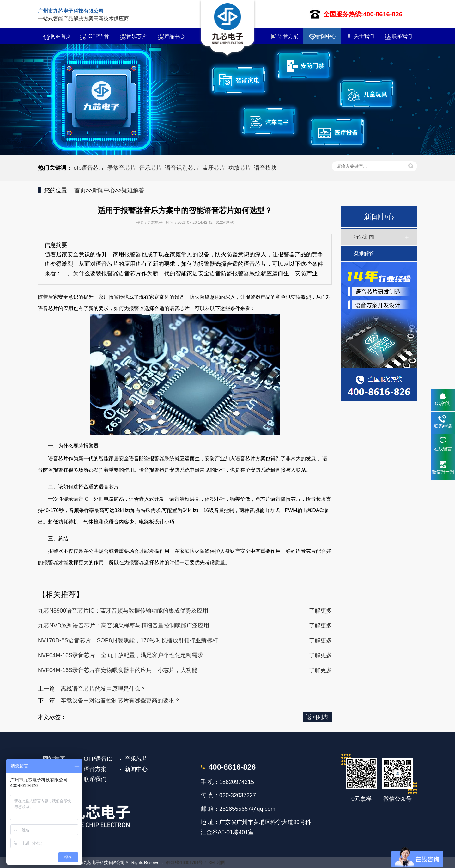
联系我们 (402, 36)
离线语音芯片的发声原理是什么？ (103, 689)
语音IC (81, 499)
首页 (80, 190)
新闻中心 (326, 36)
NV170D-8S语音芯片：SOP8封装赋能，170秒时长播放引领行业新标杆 (128, 640)
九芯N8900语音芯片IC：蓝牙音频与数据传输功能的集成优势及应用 (123, 611)
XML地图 (217, 862)
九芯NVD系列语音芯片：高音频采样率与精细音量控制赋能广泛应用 (124, 626)
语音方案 (288, 36)
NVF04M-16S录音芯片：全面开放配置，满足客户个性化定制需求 (121, 655)
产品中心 (174, 36)
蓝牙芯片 (214, 168)
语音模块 (265, 168)
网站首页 (61, 36)
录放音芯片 (122, 168)
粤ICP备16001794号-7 (186, 862)
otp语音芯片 (89, 168)
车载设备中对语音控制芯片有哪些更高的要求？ (120, 700)
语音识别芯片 (182, 168)
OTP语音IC (99, 39)
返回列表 (317, 717)
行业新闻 (364, 237)
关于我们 (364, 36)
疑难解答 (133, 190)
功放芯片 (240, 168)
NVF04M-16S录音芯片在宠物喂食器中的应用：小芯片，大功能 (118, 670)
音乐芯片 (136, 36)
